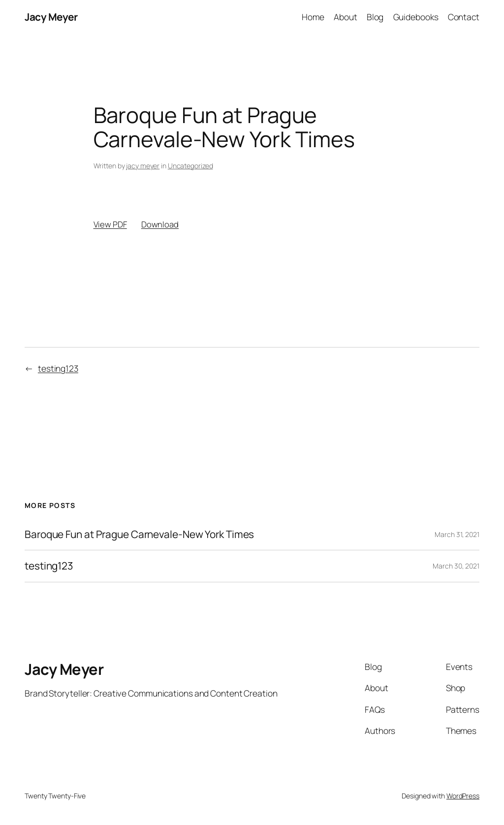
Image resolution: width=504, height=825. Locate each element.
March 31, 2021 (457, 534)
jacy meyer (143, 166)
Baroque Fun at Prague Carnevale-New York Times (139, 534)
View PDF (110, 224)
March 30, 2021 (456, 566)
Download (160, 224)
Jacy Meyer (51, 17)
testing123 (58, 368)
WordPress (463, 796)
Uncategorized (190, 166)
